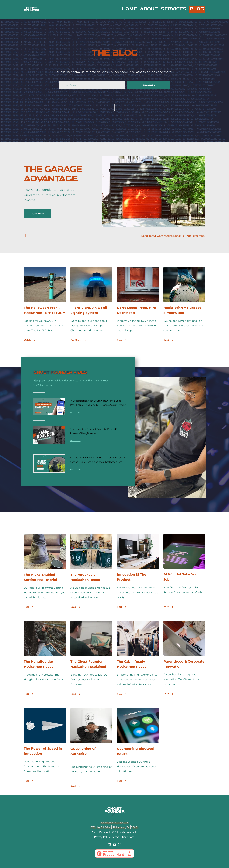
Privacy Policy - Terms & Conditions (115, 837)
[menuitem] (129, 9)
